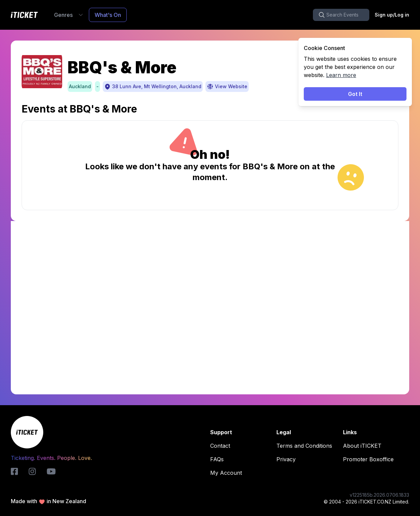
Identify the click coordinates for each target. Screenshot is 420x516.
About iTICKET (364, 446)
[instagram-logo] (32, 471)
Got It (355, 94)
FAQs (219, 459)
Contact (222, 446)
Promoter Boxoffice (370, 459)
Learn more (341, 75)
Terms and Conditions (306, 446)
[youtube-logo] (51, 471)
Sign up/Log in (392, 15)
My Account (228, 473)
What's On (108, 15)
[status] (355, 72)
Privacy (288, 459)
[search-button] (341, 15)
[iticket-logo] (14, 471)
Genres (69, 15)
